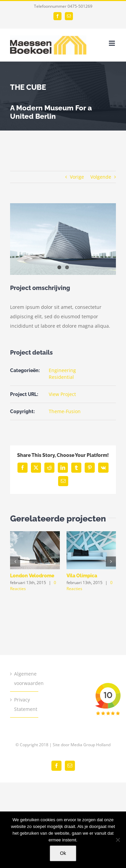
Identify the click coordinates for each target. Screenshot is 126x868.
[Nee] (118, 840)
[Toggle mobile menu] (112, 43)
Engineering (62, 370)
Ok (63, 853)
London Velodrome (32, 576)
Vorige (77, 177)
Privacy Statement (25, 704)
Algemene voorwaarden (25, 678)
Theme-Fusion (65, 411)
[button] (15, 562)
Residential (61, 377)
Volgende (101, 177)
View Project (62, 394)
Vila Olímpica (82, 576)
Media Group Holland (91, 745)
